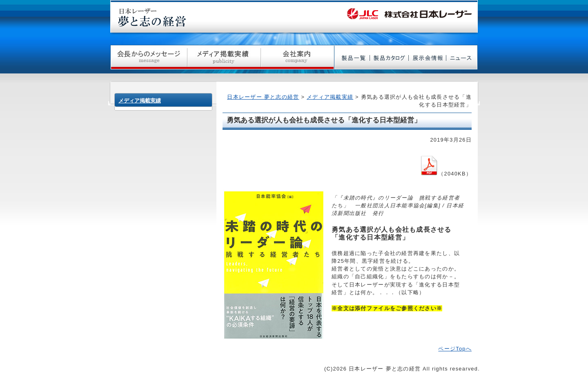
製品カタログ (389, 57)
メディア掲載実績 (224, 57)
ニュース (462, 57)
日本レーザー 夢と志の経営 (263, 97)
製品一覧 (352, 57)
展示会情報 (428, 57)
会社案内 (298, 57)
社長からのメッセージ (149, 57)
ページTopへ (455, 349)
